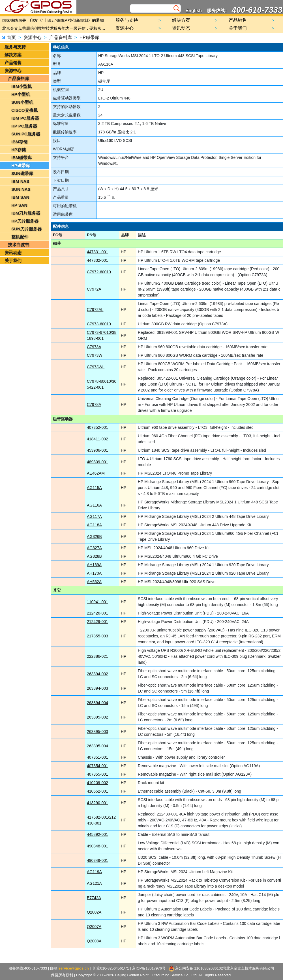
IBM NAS (20, 181)
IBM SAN (20, 197)
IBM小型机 (22, 86)
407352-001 (97, 427)
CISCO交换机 (24, 110)
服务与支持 (15, 47)
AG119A (94, 872)
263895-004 (97, 746)
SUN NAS (21, 189)
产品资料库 (61, 37)
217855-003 (97, 636)
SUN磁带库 (22, 173)
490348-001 (97, 846)
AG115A (94, 488)
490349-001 (97, 860)
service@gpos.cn (74, 968)
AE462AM (96, 473)
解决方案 (13, 55)
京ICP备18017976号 (149, 968)
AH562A (94, 582)
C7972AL (95, 310)
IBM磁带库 (22, 158)
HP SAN (19, 205)
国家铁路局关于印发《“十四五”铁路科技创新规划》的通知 (53, 20)
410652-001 (97, 791)
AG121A (94, 883)
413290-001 (97, 803)
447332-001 (97, 260)
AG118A (94, 525)
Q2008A (94, 941)
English (194, 11)
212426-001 (97, 613)
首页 (11, 37)
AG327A (94, 548)
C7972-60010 (99, 272)
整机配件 (20, 237)
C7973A (94, 347)
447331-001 (97, 252)
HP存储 (19, 150)
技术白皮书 (19, 245)
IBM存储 (20, 142)
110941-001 (97, 602)
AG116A (94, 505)
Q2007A (94, 927)
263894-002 (97, 674)
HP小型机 (21, 94)
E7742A (94, 898)
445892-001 (97, 834)
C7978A (94, 404)
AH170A (94, 573)
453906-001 (97, 450)
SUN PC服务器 (26, 134)
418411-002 (97, 439)
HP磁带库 (89, 37)
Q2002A (94, 912)
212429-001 (97, 622)
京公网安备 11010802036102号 (198, 969)
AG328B (94, 556)
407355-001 (97, 774)
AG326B (94, 536)
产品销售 (13, 63)
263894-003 (97, 688)
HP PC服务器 (24, 126)
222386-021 (97, 656)
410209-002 (97, 783)
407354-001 (97, 766)
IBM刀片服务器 (26, 213)
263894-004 (97, 703)
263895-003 (97, 732)
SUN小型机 (22, 102)
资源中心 (33, 37)
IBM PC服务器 (25, 118)
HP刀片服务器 (25, 221)
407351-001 (97, 757)
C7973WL (96, 367)
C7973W (95, 355)
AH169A (94, 565)
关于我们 (13, 260)
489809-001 (97, 462)
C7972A (94, 289)
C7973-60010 (99, 324)
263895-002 (97, 717)
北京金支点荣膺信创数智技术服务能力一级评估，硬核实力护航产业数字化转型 (55, 28)
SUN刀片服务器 (26, 229)
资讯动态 (13, 253)
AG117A (94, 516)
